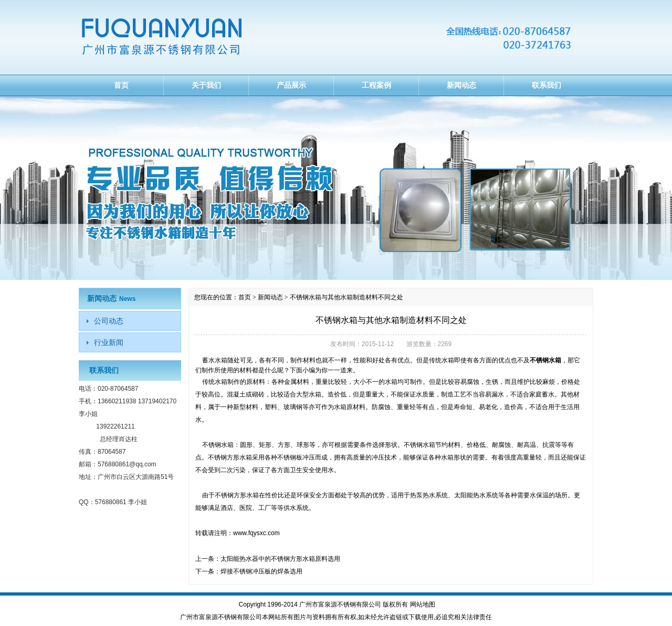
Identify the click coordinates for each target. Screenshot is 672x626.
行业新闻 (109, 342)
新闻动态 (461, 85)
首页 (121, 85)
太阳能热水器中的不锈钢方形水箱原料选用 (280, 559)
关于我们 (206, 85)
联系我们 (547, 85)
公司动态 (109, 321)
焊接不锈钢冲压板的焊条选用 (261, 571)
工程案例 (376, 85)
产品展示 (291, 85)
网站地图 (423, 604)
